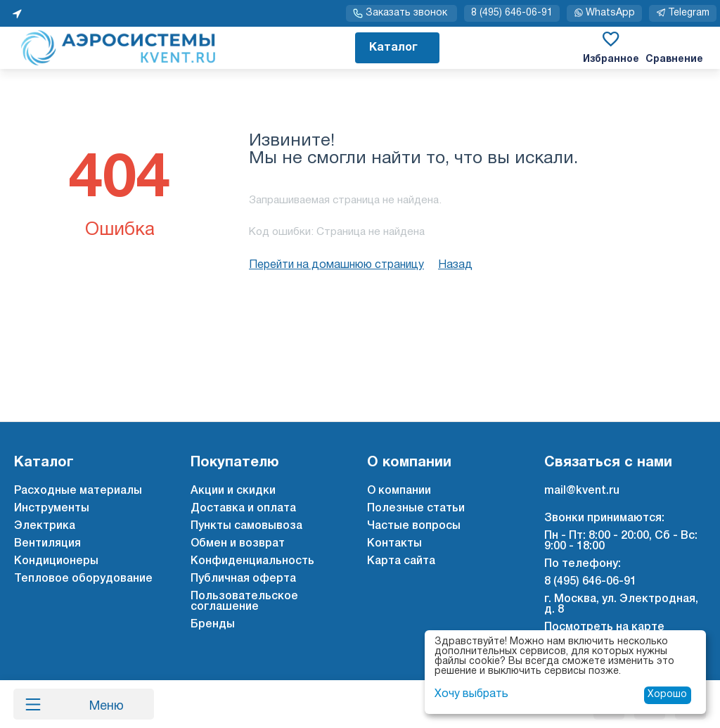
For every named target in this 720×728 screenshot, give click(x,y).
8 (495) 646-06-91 (512, 13)
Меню (100, 704)
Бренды (213, 625)
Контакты (394, 544)
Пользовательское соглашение (244, 602)
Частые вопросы (414, 526)
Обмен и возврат (238, 544)
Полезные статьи (416, 509)
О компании (399, 491)
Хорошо (667, 695)
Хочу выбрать (471, 694)
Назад (455, 265)
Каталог (393, 48)
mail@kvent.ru (582, 491)
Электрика (45, 526)
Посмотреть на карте (604, 627)
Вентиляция (47, 544)
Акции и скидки (233, 491)
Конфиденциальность (252, 561)
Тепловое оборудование (83, 579)
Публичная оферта (243, 579)
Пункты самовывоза (246, 526)
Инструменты (52, 509)
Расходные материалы (78, 491)
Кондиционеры (56, 561)
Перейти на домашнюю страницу (336, 265)
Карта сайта (401, 561)
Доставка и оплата (243, 509)
